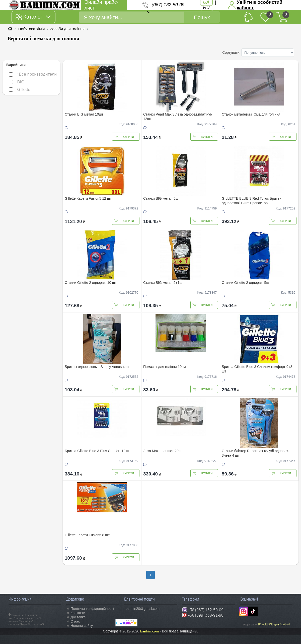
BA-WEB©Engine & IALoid (274, 624)
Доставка (78, 617)
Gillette (20, 90)
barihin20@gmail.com (143, 609)
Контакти (78, 613)
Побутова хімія (32, 29)
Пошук (202, 17)
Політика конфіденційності (92, 609)
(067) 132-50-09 (168, 5)
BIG (17, 82)
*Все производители (33, 74)
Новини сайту (82, 626)
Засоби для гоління (67, 29)
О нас (75, 621)
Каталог (33, 17)
